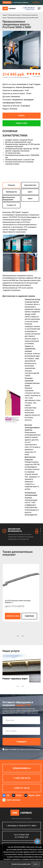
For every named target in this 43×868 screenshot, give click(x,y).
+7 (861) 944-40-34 (29, 8)
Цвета (30, 192)
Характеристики (30, 185)
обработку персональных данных (30, 750)
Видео (30, 198)
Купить (22, 116)
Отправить (22, 742)
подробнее (29, 616)
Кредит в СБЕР (21, 123)
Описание (11, 185)
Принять (36, 864)
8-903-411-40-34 (30, 10)
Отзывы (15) (11, 205)
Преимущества (11, 192)
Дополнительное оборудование (9, 198)
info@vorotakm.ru (22, 768)
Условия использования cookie (21, 864)
